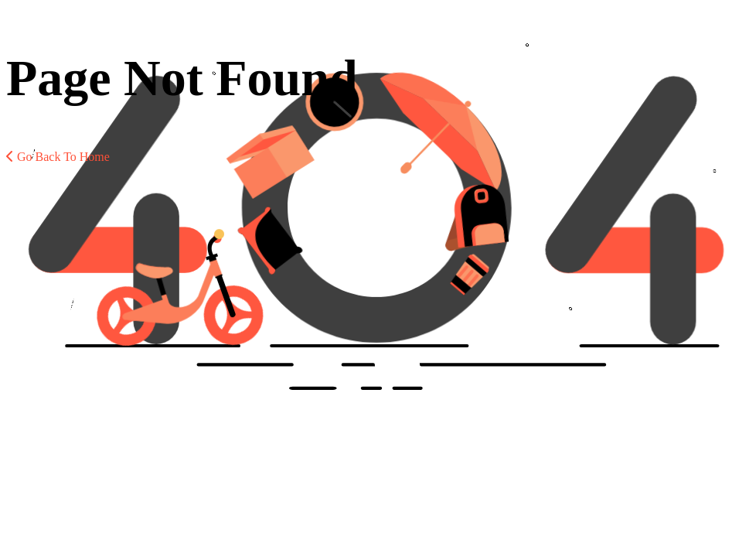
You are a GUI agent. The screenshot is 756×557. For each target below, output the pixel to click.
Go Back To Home (58, 157)
